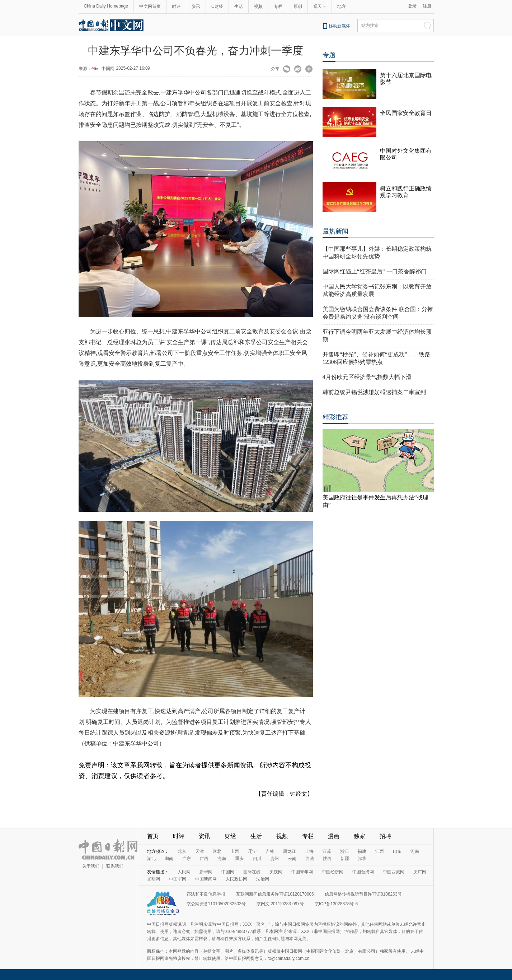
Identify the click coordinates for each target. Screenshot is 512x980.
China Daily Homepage (106, 6)
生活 (239, 6)
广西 (204, 859)
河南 (415, 851)
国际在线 (252, 872)
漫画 (334, 836)
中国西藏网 (394, 872)
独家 (360, 836)
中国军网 (178, 879)
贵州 (274, 859)
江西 (380, 851)
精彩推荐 (335, 417)
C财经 (217, 6)
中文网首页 (150, 6)
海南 (222, 859)
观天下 (320, 6)
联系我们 (115, 866)
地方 (342, 6)
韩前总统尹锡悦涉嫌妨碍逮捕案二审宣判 (374, 392)
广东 (187, 859)
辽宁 (252, 851)
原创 (298, 6)
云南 (292, 859)
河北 (217, 851)
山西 (235, 851)
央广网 (420, 872)
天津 (199, 851)
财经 (230, 836)
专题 (329, 55)
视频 (258, 6)
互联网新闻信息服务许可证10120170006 (275, 894)
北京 (182, 851)
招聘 (385, 836)
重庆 (239, 859)
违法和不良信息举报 (206, 894)
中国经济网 (333, 872)
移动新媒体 (339, 26)
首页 (153, 836)
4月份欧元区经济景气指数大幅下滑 (367, 377)
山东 (397, 851)
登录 (412, 6)
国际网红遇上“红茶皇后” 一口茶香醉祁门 (375, 271)
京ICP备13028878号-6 (336, 904)
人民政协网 (236, 879)
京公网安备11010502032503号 (216, 904)
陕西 (327, 859)
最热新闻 (335, 231)
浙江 (344, 851)
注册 (427, 6)
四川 (257, 859)
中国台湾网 (363, 872)
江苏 (327, 851)
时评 (176, 6)
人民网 (184, 872)
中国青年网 (302, 872)
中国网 (108, 69)
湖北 (151, 859)
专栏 (278, 6)
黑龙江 (290, 851)
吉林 (270, 851)
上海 (309, 851)
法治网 (263, 879)
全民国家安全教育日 (406, 113)
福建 (362, 851)
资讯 (196, 6)
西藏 (310, 859)
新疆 (345, 859)
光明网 (154, 879)
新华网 (206, 872)
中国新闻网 (206, 879)
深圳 (362, 859)
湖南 (169, 859)
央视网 (276, 872)
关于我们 (91, 866)
